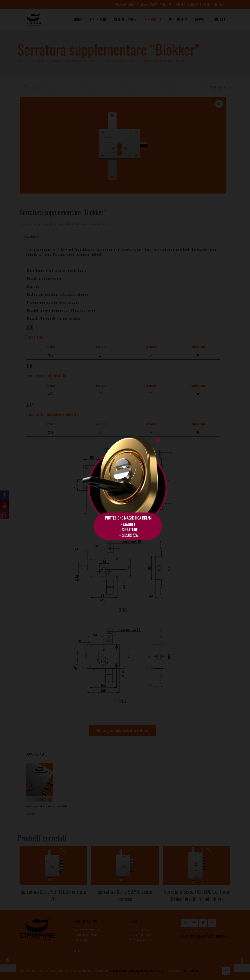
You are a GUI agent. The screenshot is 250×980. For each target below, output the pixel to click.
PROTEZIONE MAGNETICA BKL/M (128, 518)
